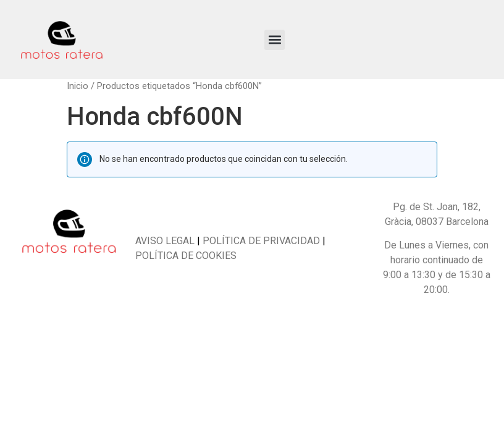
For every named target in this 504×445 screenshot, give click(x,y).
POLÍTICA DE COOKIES (186, 256)
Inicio (78, 86)
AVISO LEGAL (165, 241)
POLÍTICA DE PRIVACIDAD (260, 241)
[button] (275, 40)
